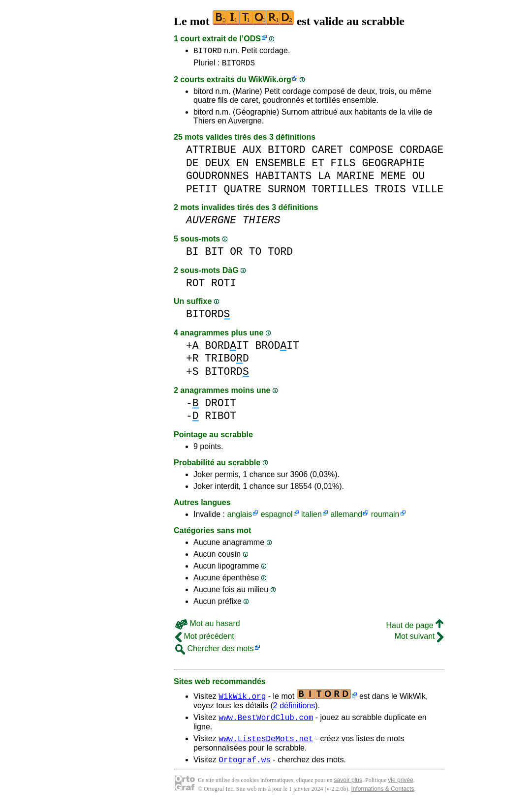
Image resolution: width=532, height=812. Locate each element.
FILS (343, 166)
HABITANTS (283, 179)
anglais (239, 517)
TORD (280, 255)
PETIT (202, 192)
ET (318, 166)
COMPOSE (371, 153)
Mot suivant (419, 639)
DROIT (220, 406)
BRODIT (277, 348)
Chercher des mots (215, 651)
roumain (385, 517)
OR (236, 255)
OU (418, 179)
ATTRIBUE (211, 153)
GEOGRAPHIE (393, 166)
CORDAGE (422, 153)
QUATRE (243, 192)
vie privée (400, 787)
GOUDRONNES (218, 179)
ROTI (224, 286)
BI (192, 255)
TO (255, 255)
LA (324, 179)
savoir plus (348, 787)
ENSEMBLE (280, 166)
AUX (252, 153)
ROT (195, 286)
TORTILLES (340, 192)
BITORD (208, 52)
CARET (327, 153)
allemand (346, 517)
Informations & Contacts (382, 796)
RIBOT (220, 419)
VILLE (428, 192)
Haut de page (415, 628)
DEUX (217, 166)
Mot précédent (205, 639)
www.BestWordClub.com (266, 722)
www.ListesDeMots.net (266, 744)
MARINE (356, 179)
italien (312, 517)
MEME (393, 179)
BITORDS (238, 65)
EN (243, 166)
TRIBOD (227, 361)
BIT (214, 255)
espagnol (277, 517)
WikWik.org (270, 82)
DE (192, 166)
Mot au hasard (208, 626)
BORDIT (227, 348)
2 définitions (294, 708)
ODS (252, 39)
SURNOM (287, 192)
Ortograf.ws (245, 767)
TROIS (390, 192)
